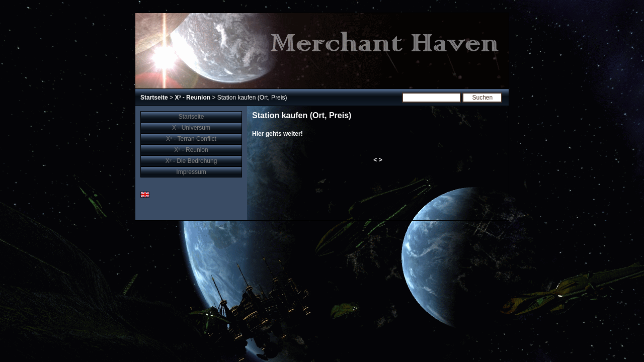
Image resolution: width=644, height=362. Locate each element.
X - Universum (191, 128)
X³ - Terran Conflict (191, 139)
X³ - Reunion (192, 98)
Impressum (191, 172)
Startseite (154, 98)
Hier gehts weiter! (277, 134)
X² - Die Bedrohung (191, 161)
